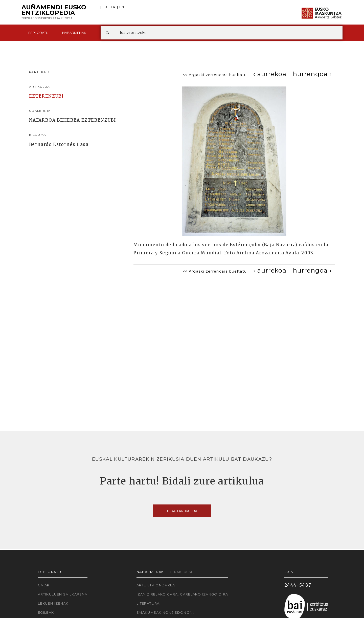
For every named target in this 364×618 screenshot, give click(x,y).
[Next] (312, 74)
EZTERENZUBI (46, 96)
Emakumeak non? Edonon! (165, 612)
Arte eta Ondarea (156, 585)
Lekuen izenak (53, 603)
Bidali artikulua (182, 511)
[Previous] (270, 74)
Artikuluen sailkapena (63, 594)
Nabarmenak (74, 33)
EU (105, 7)
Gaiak (44, 585)
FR (113, 7)
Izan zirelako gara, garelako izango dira (182, 594)
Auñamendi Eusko (54, 12)
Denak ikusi (180, 572)
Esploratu (38, 33)
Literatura (148, 603)
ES (97, 7)
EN (122, 7)
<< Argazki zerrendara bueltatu (215, 75)
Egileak (46, 612)
